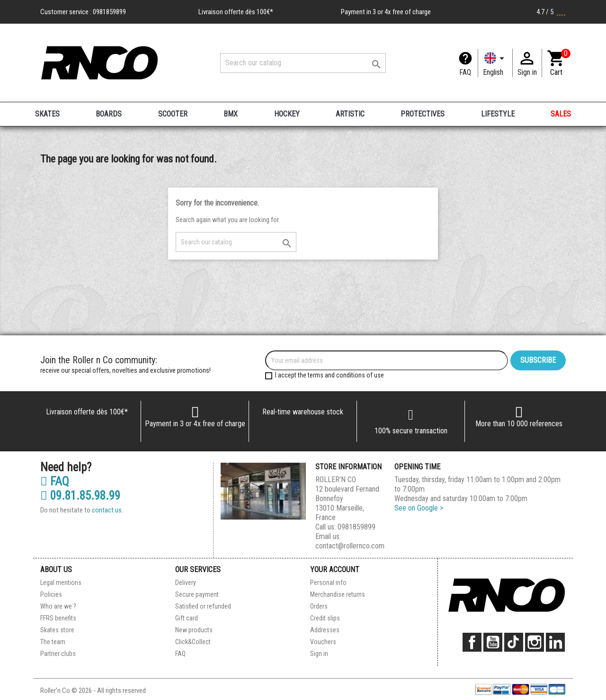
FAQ (465, 72)
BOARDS (109, 114)
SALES (561, 114)
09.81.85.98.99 (80, 496)
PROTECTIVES (423, 114)
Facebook (472, 642)
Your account (335, 570)
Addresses (325, 630)
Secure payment (197, 594)
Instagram (535, 642)
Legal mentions (61, 583)
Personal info (328, 583)
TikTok (514, 642)
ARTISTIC (350, 114)
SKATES (47, 114)
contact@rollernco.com (350, 546)
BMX (231, 114)
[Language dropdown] (495, 63)
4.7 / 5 (551, 12)
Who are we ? (58, 606)
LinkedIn (555, 642)
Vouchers (323, 642)
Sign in (319, 654)
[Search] (303, 63)
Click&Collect (193, 642)
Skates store (57, 630)
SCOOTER (173, 114)
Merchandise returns (338, 594)
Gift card (187, 618)
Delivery (186, 583)
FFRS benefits (58, 618)
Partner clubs (58, 654)
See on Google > (419, 508)
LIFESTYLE (498, 114)
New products (194, 630)
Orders (319, 606)
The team (53, 642)
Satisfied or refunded (203, 606)
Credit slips (325, 618)
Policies (51, 594)
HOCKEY (287, 114)
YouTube (493, 642)
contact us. (107, 510)
